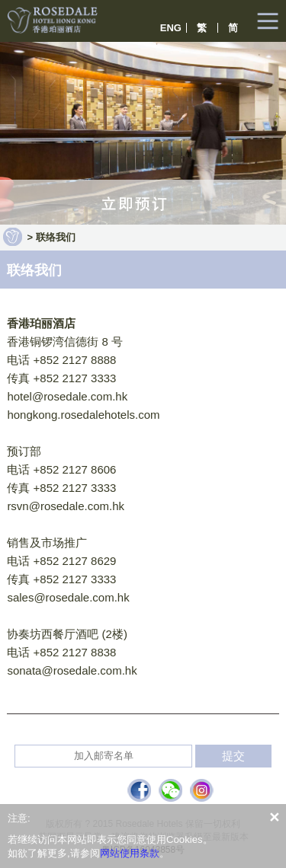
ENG (171, 28)
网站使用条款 (130, 853)
